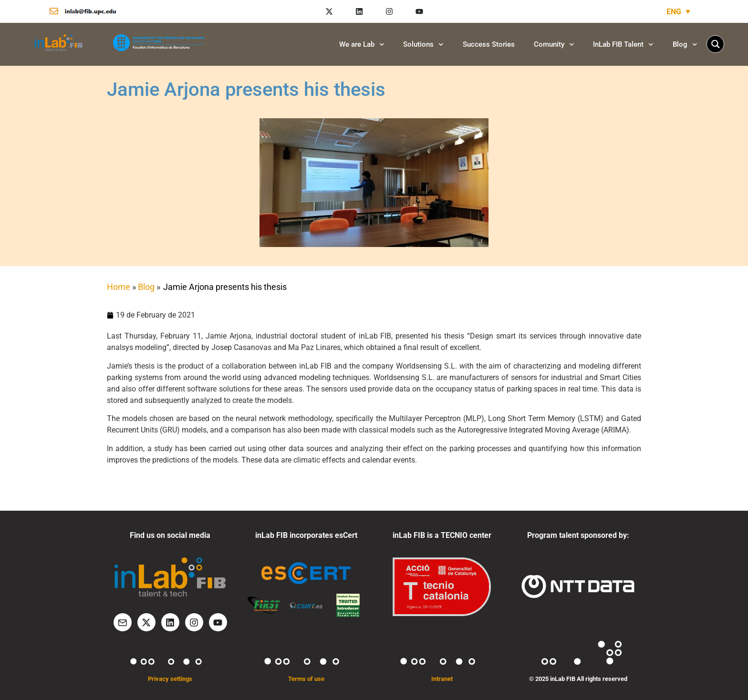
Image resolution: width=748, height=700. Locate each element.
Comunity (554, 45)
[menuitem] (678, 12)
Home (119, 287)
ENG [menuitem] (674, 11)
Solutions (423, 45)
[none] (678, 12)
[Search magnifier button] (715, 44)
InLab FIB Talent (623, 45)
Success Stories (489, 44)
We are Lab (362, 45)
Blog (685, 45)
